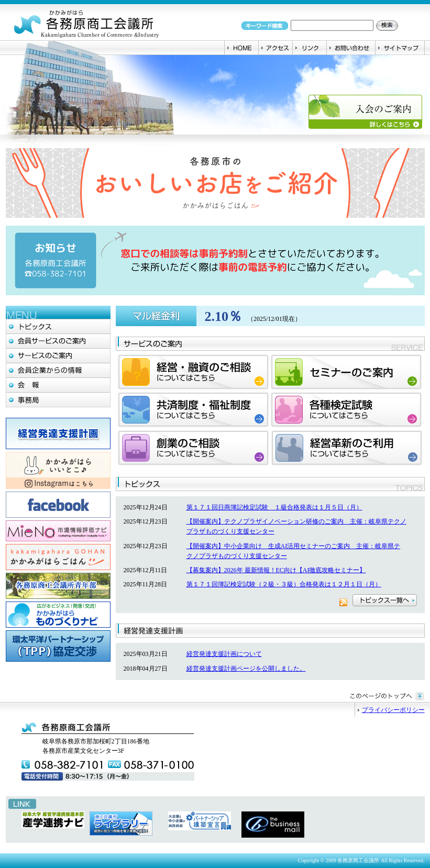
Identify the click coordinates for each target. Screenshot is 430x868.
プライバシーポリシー (393, 710)
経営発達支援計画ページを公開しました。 (246, 669)
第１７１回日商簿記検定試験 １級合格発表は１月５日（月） (274, 507)
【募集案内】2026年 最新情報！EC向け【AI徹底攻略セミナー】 (276, 570)
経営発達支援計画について (224, 654)
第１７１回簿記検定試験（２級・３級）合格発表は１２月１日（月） (284, 584)
